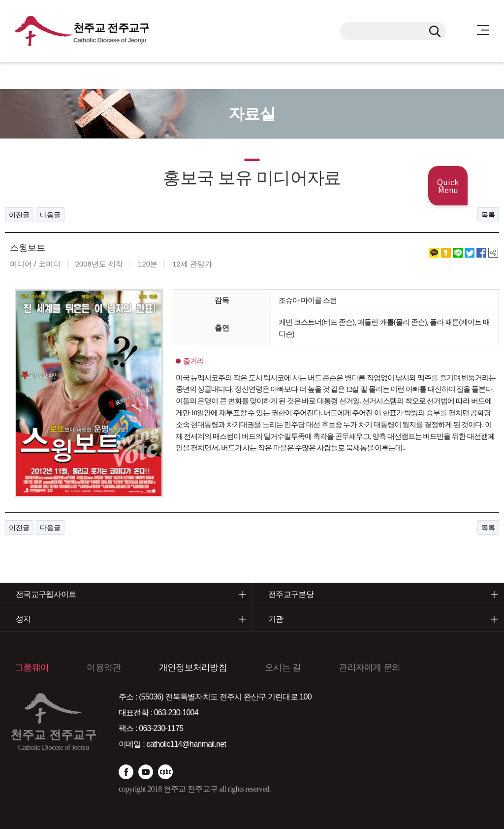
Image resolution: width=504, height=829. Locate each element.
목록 (488, 215)
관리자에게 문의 (369, 667)
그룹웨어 (32, 667)
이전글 (19, 215)
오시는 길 (283, 667)
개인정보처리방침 (193, 667)
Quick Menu (448, 186)
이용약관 (104, 667)
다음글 (50, 215)
